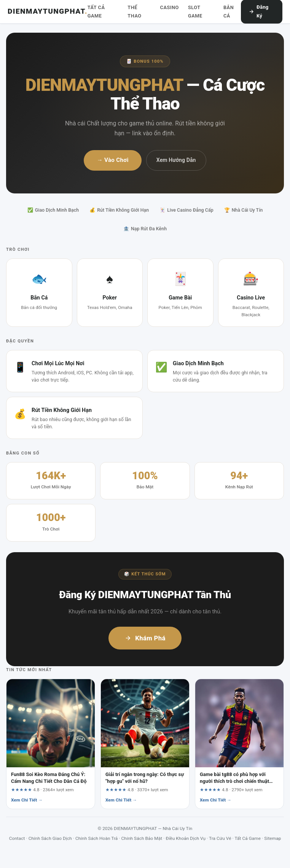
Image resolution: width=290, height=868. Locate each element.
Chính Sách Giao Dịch (50, 838)
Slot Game (195, 12)
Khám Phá (145, 638)
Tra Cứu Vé (220, 838)
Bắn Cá (229, 12)
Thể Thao (134, 12)
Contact (17, 838)
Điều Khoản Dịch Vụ (186, 838)
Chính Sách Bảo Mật (142, 838)
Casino (170, 7)
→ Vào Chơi (112, 160)
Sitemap (272, 838)
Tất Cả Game (96, 12)
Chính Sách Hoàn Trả (96, 838)
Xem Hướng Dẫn (176, 160)
